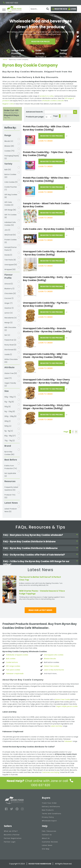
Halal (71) (8, 378)
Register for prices (41, 41)
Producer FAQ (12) (10, 496)
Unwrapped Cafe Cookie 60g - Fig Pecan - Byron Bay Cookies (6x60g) (46, 304)
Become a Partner (12, 835)
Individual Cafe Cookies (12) (10, 224)
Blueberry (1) (9, 289)
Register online (8, 104)
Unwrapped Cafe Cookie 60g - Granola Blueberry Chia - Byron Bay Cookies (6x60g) (47, 330)
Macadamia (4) (11, 318)
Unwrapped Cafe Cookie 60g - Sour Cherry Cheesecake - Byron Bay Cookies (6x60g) (46, 381)
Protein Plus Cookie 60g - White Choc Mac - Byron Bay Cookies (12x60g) (47, 179)
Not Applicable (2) (10, 475)
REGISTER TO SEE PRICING (52, 136)
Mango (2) (8, 323)
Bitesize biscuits (50, 659)
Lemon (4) (9, 313)
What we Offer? (11, 831)
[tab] (41, 536)
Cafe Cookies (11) (11, 182)
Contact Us (47, 835)
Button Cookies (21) (10, 176)
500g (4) (8, 426)
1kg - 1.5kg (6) (10, 411)
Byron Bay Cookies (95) (9, 453)
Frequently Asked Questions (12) (11, 489)
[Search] (40, 9)
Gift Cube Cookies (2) (9, 204)
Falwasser (68, 741)
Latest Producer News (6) (11, 510)
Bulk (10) (8, 170)
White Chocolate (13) (11, 361)
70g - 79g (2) (10, 441)
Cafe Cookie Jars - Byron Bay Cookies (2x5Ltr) (49, 229)
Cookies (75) (9, 151)
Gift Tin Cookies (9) (10, 216)
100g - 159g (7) (10, 397)
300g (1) (8, 421)
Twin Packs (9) (10, 260)
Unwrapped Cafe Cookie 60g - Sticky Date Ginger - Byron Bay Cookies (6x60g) (46, 407)
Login (73, 9)
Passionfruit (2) (10, 340)
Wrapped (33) (10, 269)
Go (75, 112)
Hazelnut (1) (9, 308)
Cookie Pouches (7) (11, 188)
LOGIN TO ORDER (45, 141)
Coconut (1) (9, 298)
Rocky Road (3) (10, 345)
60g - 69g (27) (10, 436)
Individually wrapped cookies (17, 655)
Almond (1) (9, 284)
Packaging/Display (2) (11, 157)
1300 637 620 (11, 3)
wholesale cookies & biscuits (53, 101)
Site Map (46, 849)
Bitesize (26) (9, 146)
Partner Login (10, 842)
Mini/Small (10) (10, 235)
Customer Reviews (50, 842)
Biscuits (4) (9, 141)
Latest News (47, 845)
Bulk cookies (11, 659)
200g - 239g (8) (10, 416)
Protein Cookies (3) (11, 241)
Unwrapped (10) (11, 265)
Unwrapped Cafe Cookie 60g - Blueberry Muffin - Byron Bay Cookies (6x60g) (49, 253)
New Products (48, 810)
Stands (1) (8, 255)
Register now (61, 9)
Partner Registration (13, 838)
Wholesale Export (49, 821)
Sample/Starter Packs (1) (11, 249)
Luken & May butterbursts (54, 670)
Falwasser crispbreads (15, 674)
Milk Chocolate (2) (10, 329)
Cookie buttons (12, 662)
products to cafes (47, 96)
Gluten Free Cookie (62, 700)
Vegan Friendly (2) (10, 384)
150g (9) (8, 407)
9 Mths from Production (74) (11, 467)
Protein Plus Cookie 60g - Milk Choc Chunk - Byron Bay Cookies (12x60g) (47, 128)
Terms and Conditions (52, 814)
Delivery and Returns (51, 807)
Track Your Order (49, 803)
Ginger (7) (8, 303)
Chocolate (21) (10, 293)
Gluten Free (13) (11, 373)
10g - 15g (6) (9, 402)
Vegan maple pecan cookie (67, 706)
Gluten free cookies (52, 666)
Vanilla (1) (8, 354)
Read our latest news (40, 610)
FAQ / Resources (49, 831)
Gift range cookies (13, 666)
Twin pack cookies (13, 670)
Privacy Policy (48, 817)
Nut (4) (7, 335)
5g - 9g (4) (9, 431)
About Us (46, 838)
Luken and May (57, 726)
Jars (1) (7, 230)
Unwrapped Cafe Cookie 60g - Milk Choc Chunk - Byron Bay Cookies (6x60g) (45, 356)
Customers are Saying (51, 772)
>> (66, 116)
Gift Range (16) (10, 210)
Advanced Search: (34, 112)
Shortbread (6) (10, 350)
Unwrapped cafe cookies (54, 655)
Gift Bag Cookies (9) (11, 196)
